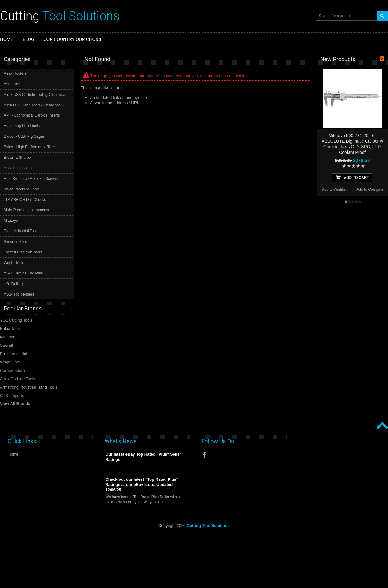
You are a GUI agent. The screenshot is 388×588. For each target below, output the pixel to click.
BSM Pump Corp (18, 168)
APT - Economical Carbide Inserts (32, 115)
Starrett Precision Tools (23, 252)
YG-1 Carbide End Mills (23, 273)
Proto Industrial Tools (21, 231)
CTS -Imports (12, 396)
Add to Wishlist (334, 189)
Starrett (7, 345)
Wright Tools (14, 263)
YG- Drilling (13, 284)
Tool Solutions (60, 16)
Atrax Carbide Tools (18, 379)
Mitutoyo (11, 220)
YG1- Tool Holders (19, 294)
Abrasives (12, 84)
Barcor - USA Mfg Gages (24, 136)
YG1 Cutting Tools (16, 320)
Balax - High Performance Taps (29, 147)
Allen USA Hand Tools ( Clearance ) (33, 105)
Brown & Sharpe (17, 158)
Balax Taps (10, 329)
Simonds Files (15, 242)
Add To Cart (352, 177)
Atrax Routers (15, 73)
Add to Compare (370, 189)
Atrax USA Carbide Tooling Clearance (35, 95)
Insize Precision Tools (22, 189)
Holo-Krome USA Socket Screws (31, 179)
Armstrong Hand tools (22, 126)
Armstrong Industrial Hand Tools (29, 387)
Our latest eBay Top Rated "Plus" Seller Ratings (143, 457)
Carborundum (12, 370)
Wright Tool (10, 362)
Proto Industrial (14, 354)
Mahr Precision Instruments (26, 210)
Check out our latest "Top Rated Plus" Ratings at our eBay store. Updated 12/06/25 (142, 485)
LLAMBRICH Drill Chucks (25, 200)
